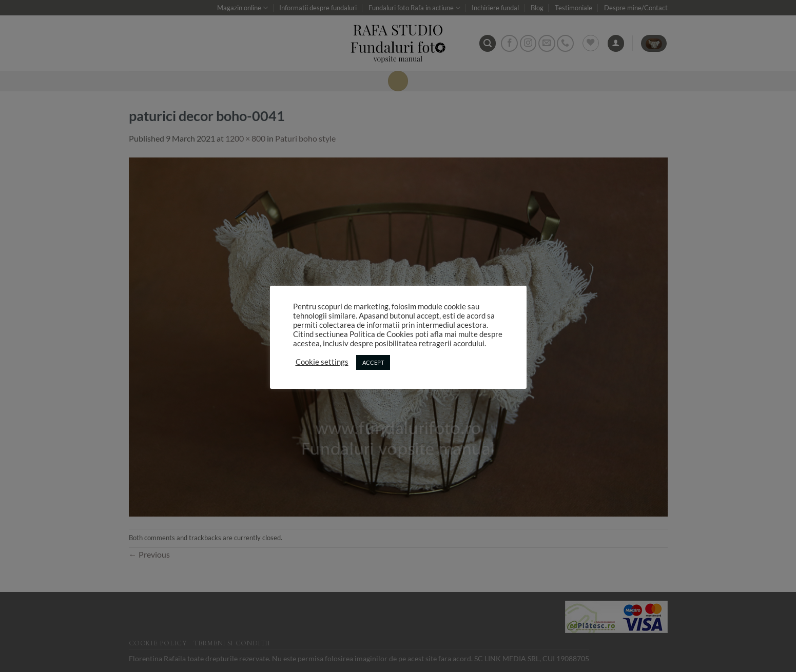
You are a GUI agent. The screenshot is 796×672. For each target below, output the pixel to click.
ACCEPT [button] (373, 362)
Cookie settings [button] (322, 362)
